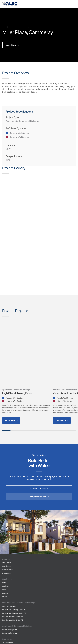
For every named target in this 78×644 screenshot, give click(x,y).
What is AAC (7, 524)
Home (4, 27)
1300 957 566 (9, 609)
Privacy (5, 554)
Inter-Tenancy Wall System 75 (13, 578)
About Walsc (7, 520)
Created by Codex (8, 639)
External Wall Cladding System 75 (14, 571)
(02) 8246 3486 (9, 611)
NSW (8, 149)
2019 (8, 160)
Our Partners (7, 531)
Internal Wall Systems (10, 591)
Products (5, 544)
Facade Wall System (9, 587)
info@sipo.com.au (9, 606)
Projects (13, 27)
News (4, 547)
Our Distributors (8, 527)
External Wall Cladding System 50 (14, 567)
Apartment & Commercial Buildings (22, 121)
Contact (5, 551)
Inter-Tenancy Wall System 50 (13, 574)
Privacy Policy (7, 637)
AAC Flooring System (10, 564)
